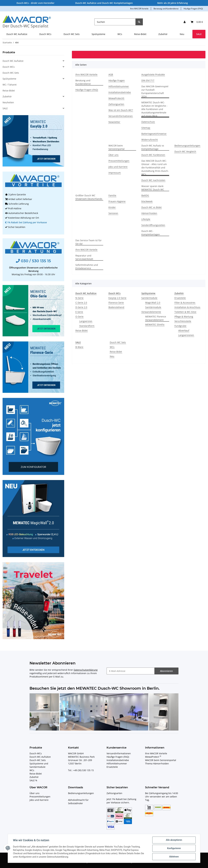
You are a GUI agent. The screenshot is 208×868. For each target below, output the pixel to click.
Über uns (113, 155)
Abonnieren (166, 671)
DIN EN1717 (148, 80)
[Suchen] (115, 22)
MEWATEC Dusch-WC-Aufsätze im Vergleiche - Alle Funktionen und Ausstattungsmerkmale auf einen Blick (154, 109)
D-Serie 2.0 (81, 307)
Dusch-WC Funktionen (153, 155)
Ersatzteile (180, 298)
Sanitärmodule (149, 298)
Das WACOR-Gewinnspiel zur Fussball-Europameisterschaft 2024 (155, 91)
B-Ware (79, 347)
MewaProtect (153, 757)
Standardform (87, 326)
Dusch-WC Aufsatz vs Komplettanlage (153, 147)
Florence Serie (116, 303)
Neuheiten (8, 102)
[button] (185, 22)
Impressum (115, 173)
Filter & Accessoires (185, 303)
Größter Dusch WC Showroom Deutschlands (89, 197)
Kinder (112, 207)
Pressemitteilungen (119, 161)
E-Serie (79, 312)
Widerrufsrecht (150, 140)
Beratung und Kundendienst (166, 9)
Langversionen (186, 335)
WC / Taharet (10, 85)
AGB (111, 74)
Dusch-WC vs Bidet (152, 207)
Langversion (86, 321)
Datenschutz (148, 122)
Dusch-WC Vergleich (185, 151)
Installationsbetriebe (120, 92)
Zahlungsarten (116, 104)
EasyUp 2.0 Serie (117, 298)
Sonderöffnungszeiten (153, 225)
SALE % (33, 780)
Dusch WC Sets (118, 342)
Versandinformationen (121, 116)
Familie (112, 195)
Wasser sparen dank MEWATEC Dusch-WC (153, 188)
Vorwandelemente (151, 312)
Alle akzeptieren (174, 840)
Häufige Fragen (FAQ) (193, 9)
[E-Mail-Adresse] (131, 671)
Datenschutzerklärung (86, 670)
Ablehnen (174, 857)
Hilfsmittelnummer (119, 86)
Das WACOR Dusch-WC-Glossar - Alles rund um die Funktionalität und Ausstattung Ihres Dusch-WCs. (155, 168)
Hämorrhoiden (149, 213)
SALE (5, 108)
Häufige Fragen (117, 80)
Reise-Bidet (82, 330)
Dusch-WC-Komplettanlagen (151, 233)
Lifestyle (146, 219)
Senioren (113, 213)
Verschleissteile (183, 321)
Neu (112, 356)
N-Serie (79, 298)
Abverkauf (184, 330)
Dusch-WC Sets (38, 760)
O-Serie (79, 317)
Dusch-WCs (36, 753)
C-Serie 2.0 (81, 303)
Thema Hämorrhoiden (157, 764)
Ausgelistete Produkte (153, 74)
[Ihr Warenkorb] (197, 22)
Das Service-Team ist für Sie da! (89, 242)
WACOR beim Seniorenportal (117, 147)
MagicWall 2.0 (153, 303)
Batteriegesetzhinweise (154, 134)
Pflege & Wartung (184, 317)
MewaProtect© (116, 98)
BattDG (145, 195)
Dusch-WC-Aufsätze (40, 757)
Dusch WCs (9, 67)
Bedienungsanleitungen (187, 146)
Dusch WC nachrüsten (153, 180)
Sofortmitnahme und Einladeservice (87, 267)
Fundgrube (180, 326)
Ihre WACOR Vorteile (139, 9)
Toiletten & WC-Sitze (185, 312)
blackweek (147, 201)
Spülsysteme (9, 79)
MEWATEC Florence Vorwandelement (156, 318)
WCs (112, 347)
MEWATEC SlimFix (155, 325)
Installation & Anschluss (187, 307)
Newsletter (114, 122)
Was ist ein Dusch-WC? (121, 110)
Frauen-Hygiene (117, 201)
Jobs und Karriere (118, 167)
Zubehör (7, 96)
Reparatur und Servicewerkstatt (84, 257)
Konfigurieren (174, 848)
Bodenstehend (116, 307)
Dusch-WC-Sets (11, 73)
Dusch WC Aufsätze (13, 61)
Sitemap (146, 128)
